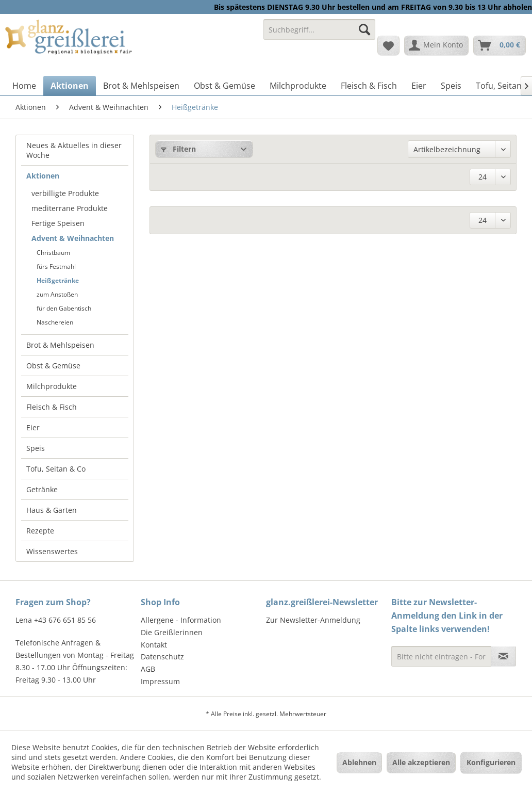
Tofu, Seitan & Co (56, 469)
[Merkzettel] (388, 45)
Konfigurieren (491, 762)
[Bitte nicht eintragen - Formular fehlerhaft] (441, 656)
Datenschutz (162, 657)
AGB (148, 669)
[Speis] (451, 86)
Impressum (160, 681)
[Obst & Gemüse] (225, 86)
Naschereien (55, 322)
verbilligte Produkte (65, 193)
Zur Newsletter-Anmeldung (313, 620)
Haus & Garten (52, 510)
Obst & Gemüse (53, 366)
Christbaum (53, 253)
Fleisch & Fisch (52, 407)
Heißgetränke (58, 280)
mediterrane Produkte (70, 208)
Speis (36, 448)
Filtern (178, 149)
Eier (33, 427)
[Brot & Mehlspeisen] (141, 86)
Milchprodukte (52, 386)
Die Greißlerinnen (172, 632)
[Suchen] (364, 29)
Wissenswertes (52, 551)
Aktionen (43, 176)
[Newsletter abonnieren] (503, 656)
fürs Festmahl (56, 266)
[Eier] (419, 86)
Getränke (42, 489)
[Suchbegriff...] (319, 29)
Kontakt (154, 645)
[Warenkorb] (500, 45)
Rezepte (40, 531)
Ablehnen (359, 762)
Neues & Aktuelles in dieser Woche (74, 150)
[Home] (24, 86)
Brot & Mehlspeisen (60, 345)
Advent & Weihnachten (73, 238)
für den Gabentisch (64, 308)
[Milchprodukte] (298, 86)
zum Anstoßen (57, 294)
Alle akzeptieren (421, 762)
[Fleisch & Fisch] (369, 86)
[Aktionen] (70, 86)
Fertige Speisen (58, 223)
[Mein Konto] (436, 45)
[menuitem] (319, 34)
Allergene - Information (181, 620)
